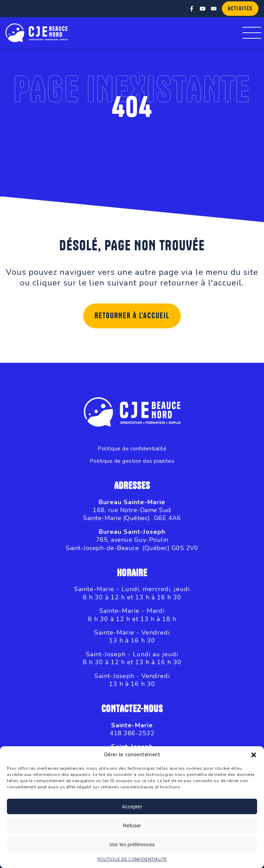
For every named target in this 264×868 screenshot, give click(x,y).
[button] (254, 755)
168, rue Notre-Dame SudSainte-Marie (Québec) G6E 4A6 (132, 514)
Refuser (132, 825)
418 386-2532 (132, 733)
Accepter (132, 806)
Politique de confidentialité (132, 449)
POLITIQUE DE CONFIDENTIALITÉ (132, 859)
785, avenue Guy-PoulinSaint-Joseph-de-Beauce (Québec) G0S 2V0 (132, 544)
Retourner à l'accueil (132, 316)
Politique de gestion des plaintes (132, 461)
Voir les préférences (132, 844)
